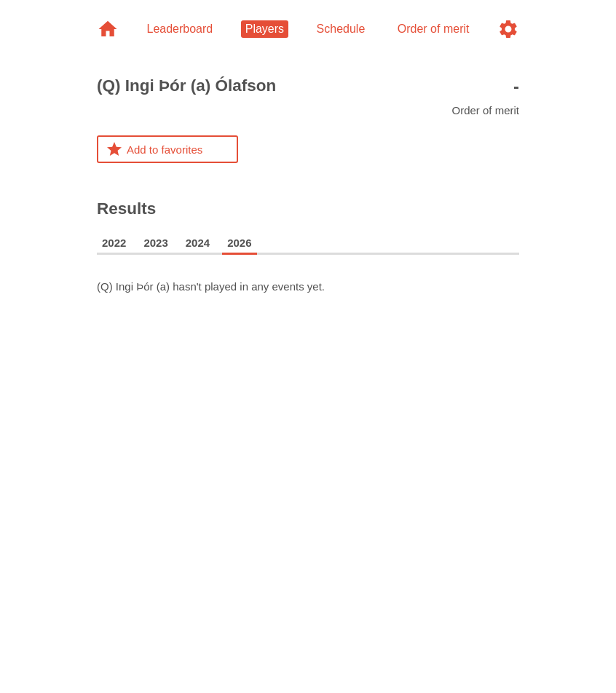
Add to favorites (154, 149)
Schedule (341, 29)
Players (265, 29)
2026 (239, 243)
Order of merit (485, 96)
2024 (198, 243)
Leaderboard (179, 29)
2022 (114, 243)
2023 (155, 243)
